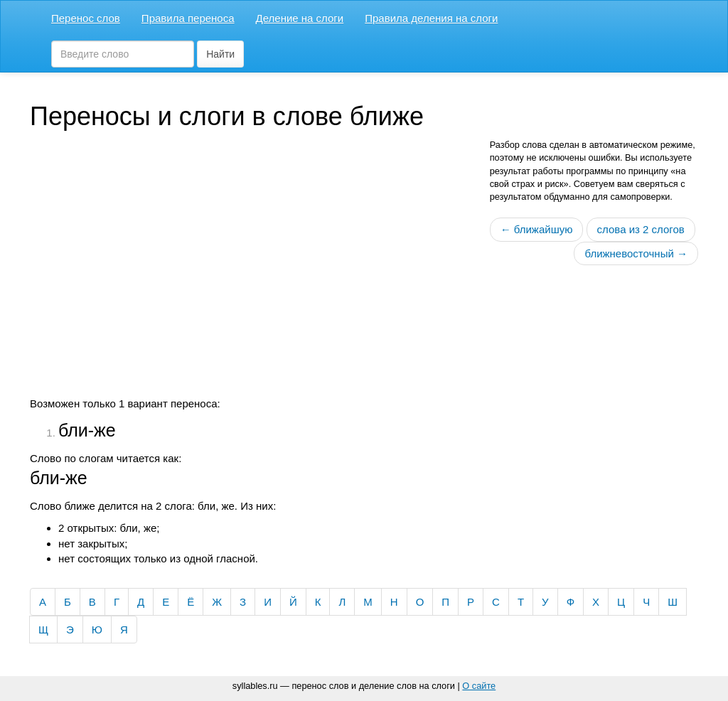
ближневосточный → (636, 253)
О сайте (479, 686)
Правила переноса (188, 18)
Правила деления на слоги (431, 18)
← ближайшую (537, 229)
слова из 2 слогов (641, 229)
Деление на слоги (300, 18)
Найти (220, 54)
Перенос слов (86, 18)
